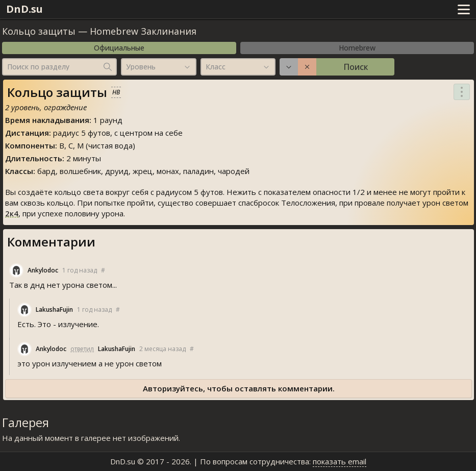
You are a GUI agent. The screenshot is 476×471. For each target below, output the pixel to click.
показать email (340, 461)
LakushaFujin (54, 309)
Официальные (119, 48)
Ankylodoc (43, 270)
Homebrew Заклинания (143, 31)
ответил (82, 349)
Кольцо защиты (39, 31)
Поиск (356, 67)
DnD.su (24, 9)
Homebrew (357, 48)
